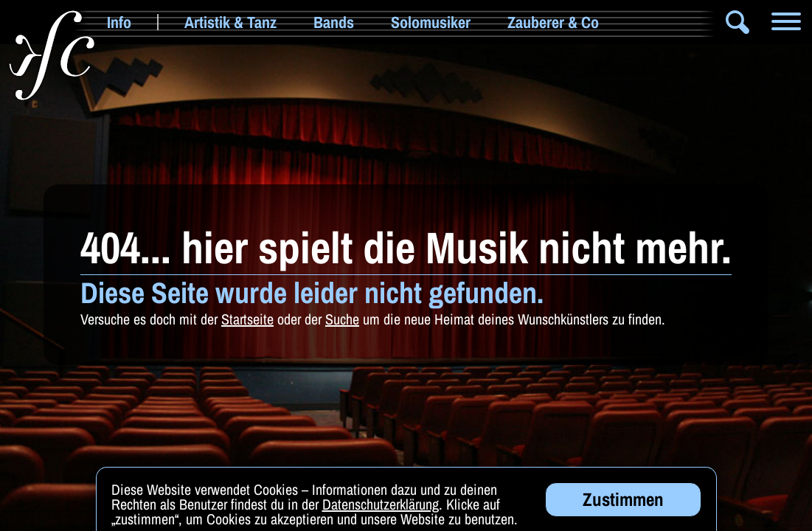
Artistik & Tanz (230, 22)
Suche (342, 319)
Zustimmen (623, 502)
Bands (334, 22)
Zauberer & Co (553, 22)
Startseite (247, 319)
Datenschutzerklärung (381, 506)
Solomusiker (431, 22)
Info (119, 22)
